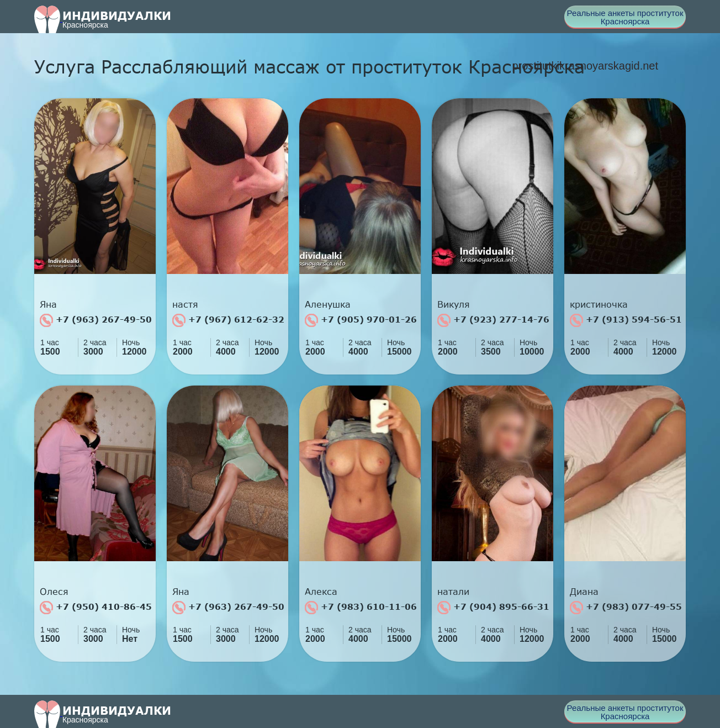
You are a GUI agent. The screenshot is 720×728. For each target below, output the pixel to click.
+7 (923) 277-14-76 (493, 320)
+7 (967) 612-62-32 (228, 320)
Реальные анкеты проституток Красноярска (625, 17)
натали (453, 592)
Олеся (54, 592)
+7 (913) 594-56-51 (626, 320)
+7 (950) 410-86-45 (96, 608)
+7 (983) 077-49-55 (626, 608)
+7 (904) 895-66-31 (493, 608)
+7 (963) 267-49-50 (96, 320)
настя (185, 304)
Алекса (321, 592)
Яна (48, 304)
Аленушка (328, 304)
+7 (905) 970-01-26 (361, 320)
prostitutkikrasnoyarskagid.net (585, 66)
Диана (584, 592)
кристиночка (599, 304)
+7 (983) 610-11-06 (361, 608)
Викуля (454, 304)
